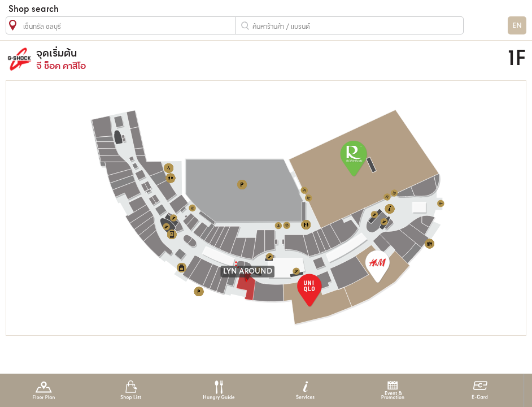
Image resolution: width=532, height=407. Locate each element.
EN (517, 26)
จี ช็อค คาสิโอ (205, 59)
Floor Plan (44, 390)
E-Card (480, 390)
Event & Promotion (393, 390)
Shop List (131, 390)
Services (305, 390)
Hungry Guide (218, 390)
